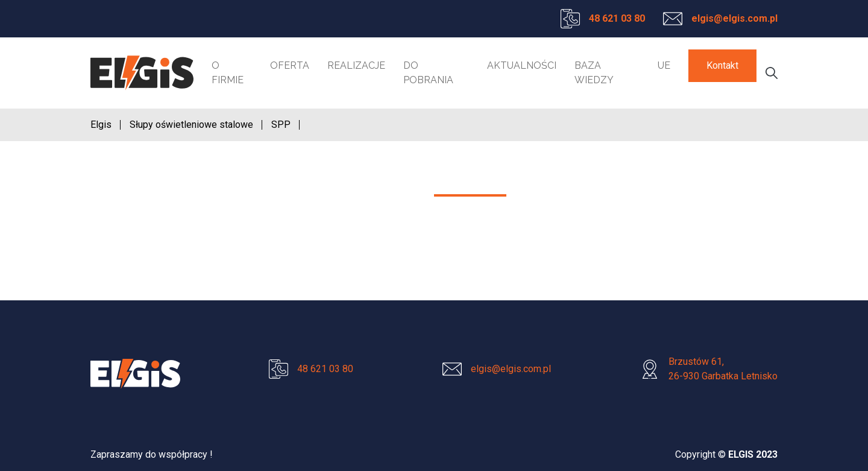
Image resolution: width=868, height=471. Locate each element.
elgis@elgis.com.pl (734, 18)
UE (664, 65)
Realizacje (356, 65)
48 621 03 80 (617, 18)
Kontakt (722, 65)
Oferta (290, 65)
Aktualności (522, 65)
